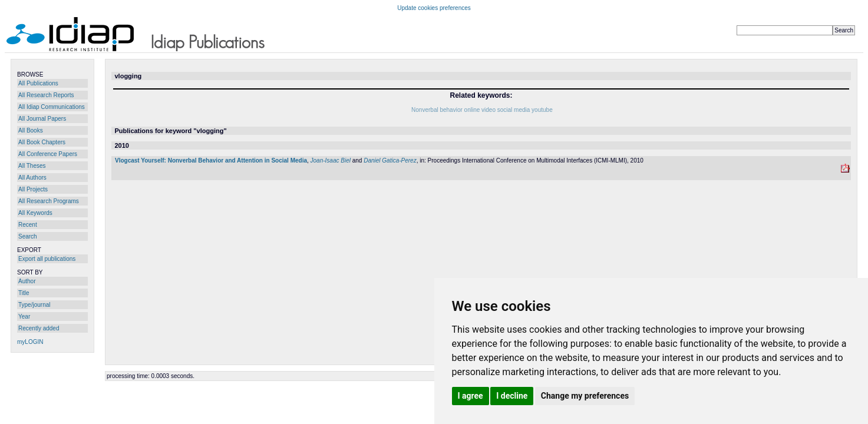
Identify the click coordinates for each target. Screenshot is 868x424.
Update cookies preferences (434, 8)
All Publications (38, 83)
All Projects (33, 189)
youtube (542, 110)
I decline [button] (512, 396)
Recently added (39, 328)
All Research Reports (46, 95)
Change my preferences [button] (585, 396)
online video (480, 110)
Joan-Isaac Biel (331, 160)
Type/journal (34, 305)
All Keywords (35, 213)
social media (514, 110)
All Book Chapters (42, 142)
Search (28, 236)
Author (27, 281)
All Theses (32, 166)
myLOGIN (30, 342)
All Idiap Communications (52, 107)
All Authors (32, 178)
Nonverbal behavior (437, 110)
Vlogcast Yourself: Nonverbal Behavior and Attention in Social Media (211, 160)
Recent (28, 225)
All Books (31, 130)
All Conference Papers (48, 154)
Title (24, 293)
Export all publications (47, 259)
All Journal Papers (42, 119)
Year (24, 317)
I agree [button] (471, 396)
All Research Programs (49, 201)
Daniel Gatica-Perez (390, 160)
